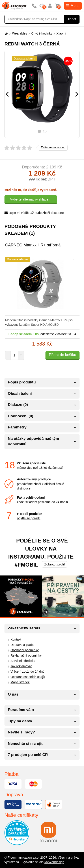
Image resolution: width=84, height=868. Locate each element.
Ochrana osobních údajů (28, 677)
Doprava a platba (23, 645)
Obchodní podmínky (25, 650)
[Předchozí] (7, 94)
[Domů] (6, 34)
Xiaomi (61, 33)
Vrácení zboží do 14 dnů (27, 671)
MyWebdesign (54, 862)
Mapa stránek (20, 682)
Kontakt (16, 639)
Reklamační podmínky (26, 655)
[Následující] (77, 94)
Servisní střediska (23, 661)
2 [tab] (45, 131)
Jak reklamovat (21, 666)
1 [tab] (39, 131)
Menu (73, 6)
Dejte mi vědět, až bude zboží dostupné (34, 213)
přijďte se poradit (29, 518)
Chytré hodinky (42, 33)
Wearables (20, 33)
